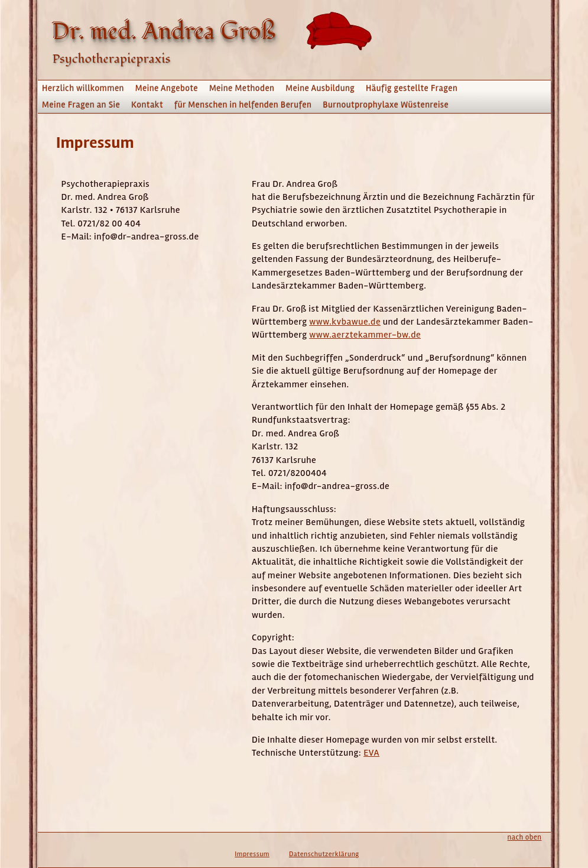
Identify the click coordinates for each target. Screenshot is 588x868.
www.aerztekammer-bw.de (365, 335)
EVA (371, 753)
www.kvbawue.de (345, 322)
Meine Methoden (242, 88)
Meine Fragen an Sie (81, 105)
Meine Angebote (167, 88)
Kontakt (147, 105)
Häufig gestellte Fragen (412, 88)
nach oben (525, 837)
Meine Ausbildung (320, 88)
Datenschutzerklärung (324, 854)
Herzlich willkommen (83, 88)
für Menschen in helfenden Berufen (243, 105)
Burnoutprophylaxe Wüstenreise (386, 105)
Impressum (252, 854)
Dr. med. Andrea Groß (164, 32)
